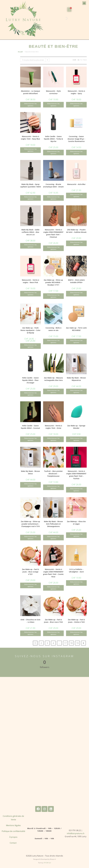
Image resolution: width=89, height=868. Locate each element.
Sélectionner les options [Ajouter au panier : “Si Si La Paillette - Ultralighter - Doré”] (76, 583)
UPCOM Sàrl (47, 863)
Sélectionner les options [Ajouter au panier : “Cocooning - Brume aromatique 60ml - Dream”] (53, 198)
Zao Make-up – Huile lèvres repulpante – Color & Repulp (30, 330)
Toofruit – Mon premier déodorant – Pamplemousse (53, 474)
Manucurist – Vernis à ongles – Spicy (76, 92)
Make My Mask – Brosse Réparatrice (76, 379)
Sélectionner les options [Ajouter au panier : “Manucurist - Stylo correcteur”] (53, 105)
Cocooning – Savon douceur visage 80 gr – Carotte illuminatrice (76, 139)
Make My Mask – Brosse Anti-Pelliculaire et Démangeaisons (53, 524)
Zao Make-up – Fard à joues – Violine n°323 (76, 621)
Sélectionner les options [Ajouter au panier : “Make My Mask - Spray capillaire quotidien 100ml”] (30, 198)
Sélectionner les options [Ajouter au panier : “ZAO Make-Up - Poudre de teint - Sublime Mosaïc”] (76, 243)
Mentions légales (13, 825)
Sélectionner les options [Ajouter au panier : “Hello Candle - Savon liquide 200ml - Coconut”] (30, 439)
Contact (13, 843)
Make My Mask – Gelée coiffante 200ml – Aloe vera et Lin (30, 232)
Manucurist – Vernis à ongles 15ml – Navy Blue (30, 138)
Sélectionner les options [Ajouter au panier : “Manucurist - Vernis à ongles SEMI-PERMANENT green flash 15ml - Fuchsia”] (76, 490)
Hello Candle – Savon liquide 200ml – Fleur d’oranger (30, 380)
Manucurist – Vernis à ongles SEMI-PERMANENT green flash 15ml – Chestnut (53, 233)
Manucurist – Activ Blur (76, 184)
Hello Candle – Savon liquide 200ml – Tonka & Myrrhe (53, 139)
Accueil (20, 52)
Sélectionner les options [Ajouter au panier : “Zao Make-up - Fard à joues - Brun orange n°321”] (30, 585)
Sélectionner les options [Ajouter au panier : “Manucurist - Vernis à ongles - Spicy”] (76, 105)
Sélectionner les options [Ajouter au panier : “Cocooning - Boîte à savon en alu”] (53, 341)
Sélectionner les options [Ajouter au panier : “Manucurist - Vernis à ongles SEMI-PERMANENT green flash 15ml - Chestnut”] (53, 248)
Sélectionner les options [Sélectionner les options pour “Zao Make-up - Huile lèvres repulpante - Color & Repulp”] (30, 346)
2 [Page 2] (41, 643)
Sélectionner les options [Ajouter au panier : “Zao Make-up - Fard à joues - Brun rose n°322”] (53, 633)
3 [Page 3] (47, 643)
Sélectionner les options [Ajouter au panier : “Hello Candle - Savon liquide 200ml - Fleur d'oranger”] (30, 394)
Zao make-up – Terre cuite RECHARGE (76, 329)
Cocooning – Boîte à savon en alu (53, 329)
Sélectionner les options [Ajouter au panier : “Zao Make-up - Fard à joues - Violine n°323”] (76, 633)
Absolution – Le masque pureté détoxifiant (30, 92)
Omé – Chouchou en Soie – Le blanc (30, 621)
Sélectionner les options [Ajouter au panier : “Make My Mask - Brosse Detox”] (30, 485)
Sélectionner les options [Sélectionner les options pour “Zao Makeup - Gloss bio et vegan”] (76, 535)
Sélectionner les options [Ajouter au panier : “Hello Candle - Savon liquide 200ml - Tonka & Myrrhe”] (53, 152)
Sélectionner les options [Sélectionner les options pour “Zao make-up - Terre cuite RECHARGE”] (76, 341)
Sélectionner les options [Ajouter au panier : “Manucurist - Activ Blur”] (76, 195)
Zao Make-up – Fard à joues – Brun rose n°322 (53, 621)
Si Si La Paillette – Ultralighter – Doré (76, 571)
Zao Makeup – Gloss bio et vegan (76, 523)
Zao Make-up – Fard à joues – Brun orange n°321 (30, 572)
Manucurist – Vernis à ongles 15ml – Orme (53, 427)
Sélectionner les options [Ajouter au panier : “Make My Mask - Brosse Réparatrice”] (76, 391)
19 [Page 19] (77, 643)
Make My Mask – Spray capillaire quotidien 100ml (30, 185)
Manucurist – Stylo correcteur (53, 92)
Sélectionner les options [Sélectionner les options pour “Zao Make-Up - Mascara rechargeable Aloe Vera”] (53, 391)
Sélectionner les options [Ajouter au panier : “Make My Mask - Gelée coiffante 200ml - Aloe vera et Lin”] (30, 246)
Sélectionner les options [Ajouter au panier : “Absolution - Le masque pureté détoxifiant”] (30, 105)
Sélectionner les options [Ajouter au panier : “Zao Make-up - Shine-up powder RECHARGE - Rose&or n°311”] (53, 296)
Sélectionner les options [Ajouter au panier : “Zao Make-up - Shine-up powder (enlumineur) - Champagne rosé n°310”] (30, 538)
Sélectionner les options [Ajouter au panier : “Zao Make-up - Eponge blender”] (76, 439)
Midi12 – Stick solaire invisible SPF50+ (76, 281)
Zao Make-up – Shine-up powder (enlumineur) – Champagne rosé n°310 (30, 524)
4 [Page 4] (53, 643)
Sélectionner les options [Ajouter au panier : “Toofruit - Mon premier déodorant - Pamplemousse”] (53, 487)
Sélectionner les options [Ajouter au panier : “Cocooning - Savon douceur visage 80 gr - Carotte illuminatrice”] (76, 152)
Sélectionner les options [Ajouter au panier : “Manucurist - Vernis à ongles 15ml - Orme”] (53, 439)
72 (81, 60)
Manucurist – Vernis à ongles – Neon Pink (30, 281)
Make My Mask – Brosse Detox (30, 472)
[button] (84, 3)
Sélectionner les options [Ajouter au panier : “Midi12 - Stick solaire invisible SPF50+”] (76, 294)
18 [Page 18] (71, 643)
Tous (85, 60)
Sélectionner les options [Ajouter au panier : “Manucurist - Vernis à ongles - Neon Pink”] (30, 294)
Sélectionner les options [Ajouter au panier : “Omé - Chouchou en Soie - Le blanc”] (30, 633)
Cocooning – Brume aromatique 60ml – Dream (53, 185)
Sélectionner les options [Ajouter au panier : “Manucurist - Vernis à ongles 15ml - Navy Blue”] (30, 150)
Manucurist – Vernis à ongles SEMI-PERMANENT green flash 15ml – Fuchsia (76, 475)
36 (78, 60)
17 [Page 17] (65, 643)
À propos (13, 837)
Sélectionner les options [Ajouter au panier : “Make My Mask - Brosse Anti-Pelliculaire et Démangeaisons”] (53, 538)
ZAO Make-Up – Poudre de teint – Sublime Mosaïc (76, 231)
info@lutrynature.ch (76, 833)
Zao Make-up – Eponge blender (76, 427)
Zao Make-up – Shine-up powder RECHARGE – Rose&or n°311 (53, 282)
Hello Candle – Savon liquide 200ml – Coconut (30, 427)
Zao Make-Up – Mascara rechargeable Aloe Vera (53, 379)
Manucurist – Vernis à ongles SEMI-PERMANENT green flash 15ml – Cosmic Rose (53, 573)
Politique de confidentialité (13, 831)
